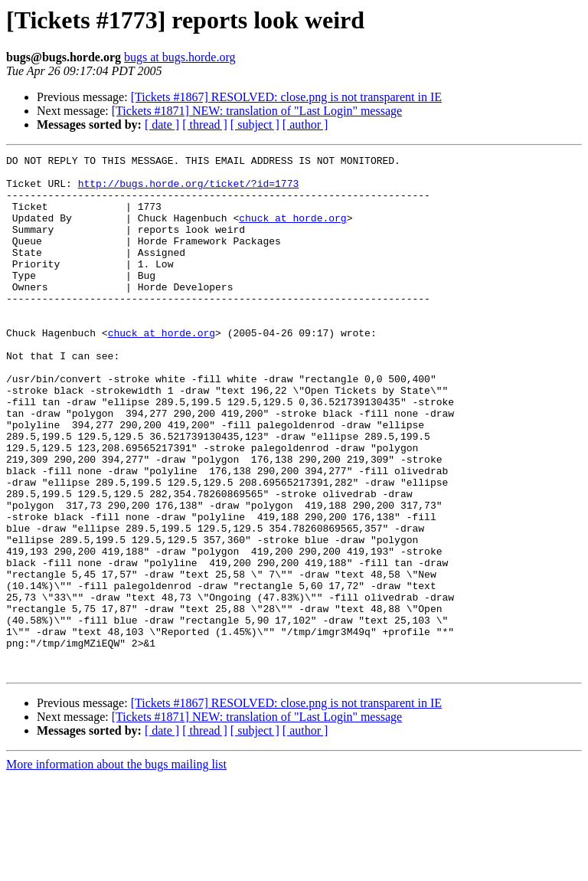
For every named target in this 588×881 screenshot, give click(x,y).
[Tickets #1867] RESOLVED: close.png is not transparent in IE (286, 97)
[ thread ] (205, 124)
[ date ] (162, 124)
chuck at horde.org (292, 231)
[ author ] (305, 124)
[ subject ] (255, 124)
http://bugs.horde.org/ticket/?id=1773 (189, 190)
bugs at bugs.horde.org (180, 57)
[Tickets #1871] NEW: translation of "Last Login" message (257, 111)
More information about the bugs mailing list (116, 868)
